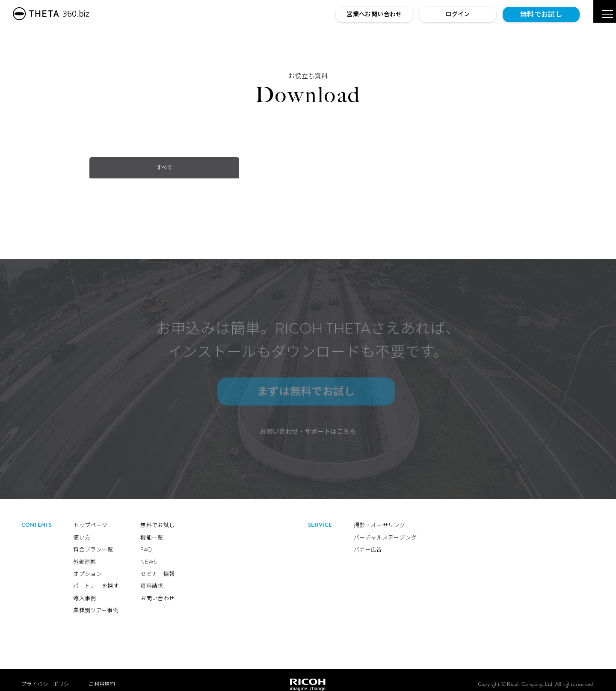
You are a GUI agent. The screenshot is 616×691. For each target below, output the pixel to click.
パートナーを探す (96, 577)
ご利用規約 (102, 676)
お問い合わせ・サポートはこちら (308, 430)
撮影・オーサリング (380, 517)
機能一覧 (152, 529)
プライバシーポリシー (48, 676)
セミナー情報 (157, 565)
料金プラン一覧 (93, 541)
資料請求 (152, 577)
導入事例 (85, 589)
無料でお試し (541, 14)
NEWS (149, 553)
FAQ (146, 541)
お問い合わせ (157, 589)
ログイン (458, 14)
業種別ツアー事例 (96, 602)
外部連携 (85, 553)
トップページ (90, 517)
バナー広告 (368, 541)
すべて (120, 168)
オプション (87, 565)
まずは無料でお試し (303, 390)
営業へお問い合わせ (374, 14)
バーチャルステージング (385, 529)
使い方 (82, 529)
